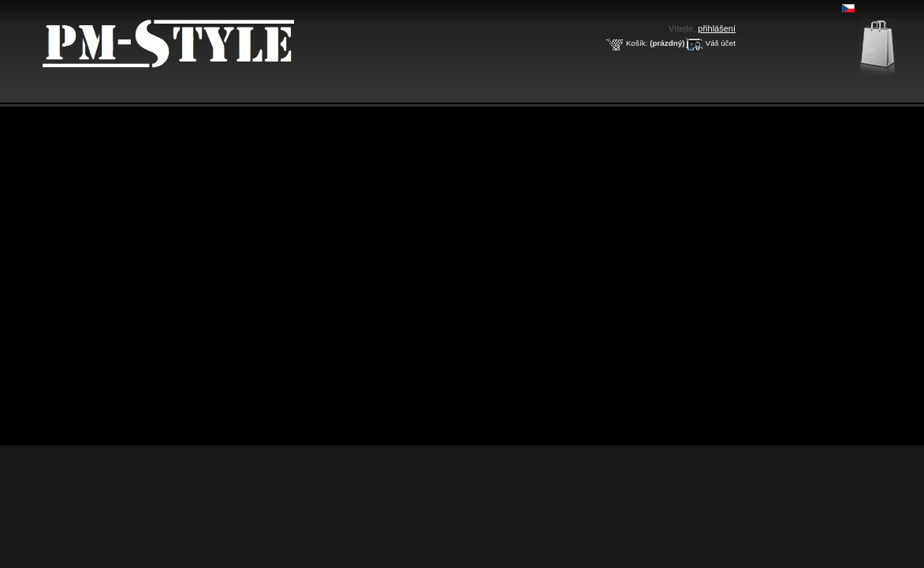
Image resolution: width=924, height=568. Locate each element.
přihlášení (717, 28)
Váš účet (721, 43)
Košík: (637, 43)
